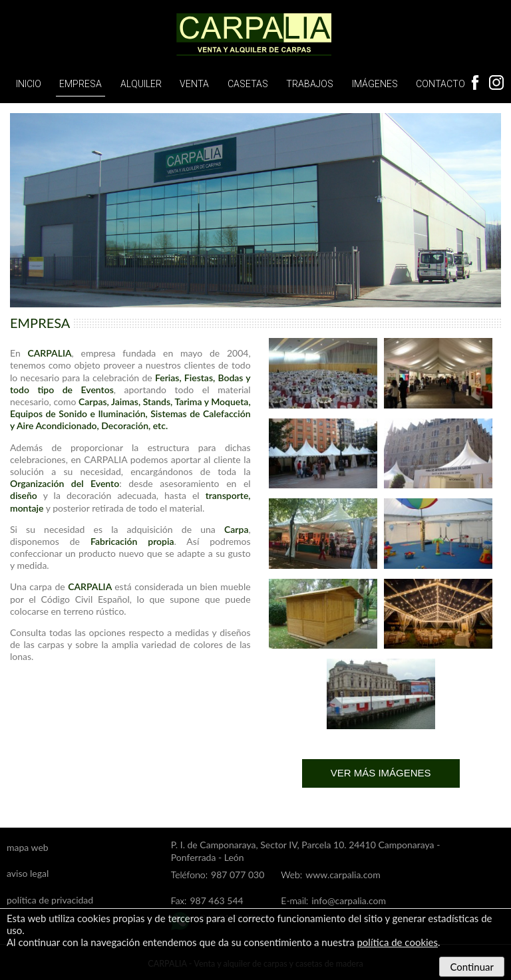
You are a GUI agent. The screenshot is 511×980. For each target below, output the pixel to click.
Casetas (248, 84)
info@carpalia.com (349, 900)
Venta (194, 84)
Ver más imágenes (381, 773)
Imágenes (375, 84)
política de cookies (397, 942)
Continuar (472, 967)
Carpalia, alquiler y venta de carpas (255, 35)
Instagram (496, 82)
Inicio (29, 84)
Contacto (440, 84)
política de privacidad (50, 900)
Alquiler (141, 84)
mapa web (28, 847)
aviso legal (28, 873)
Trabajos (310, 84)
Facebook (475, 82)
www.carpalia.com (343, 875)
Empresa (81, 84)
